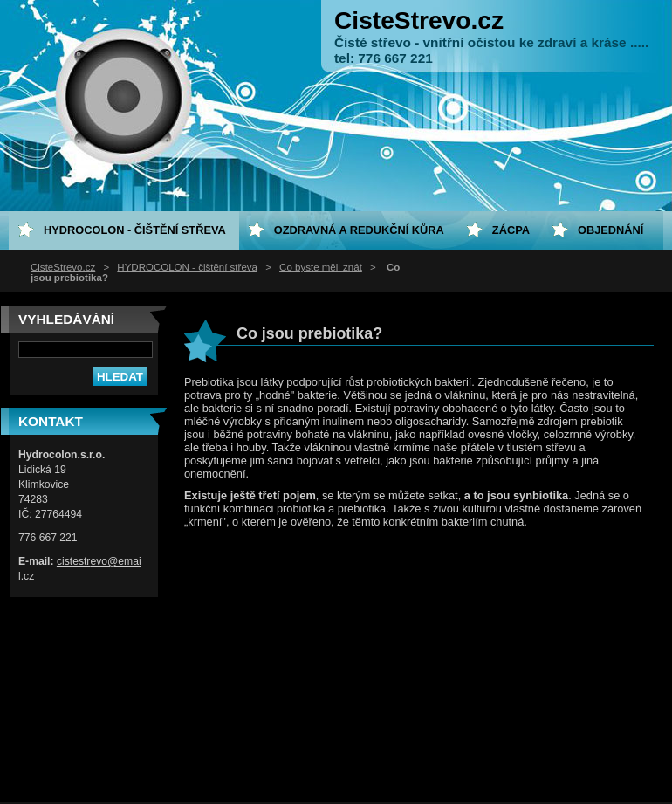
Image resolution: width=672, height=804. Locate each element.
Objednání (610, 230)
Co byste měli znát (321, 267)
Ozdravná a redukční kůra (359, 230)
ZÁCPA (511, 230)
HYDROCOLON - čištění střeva (187, 267)
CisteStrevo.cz (63, 267)
